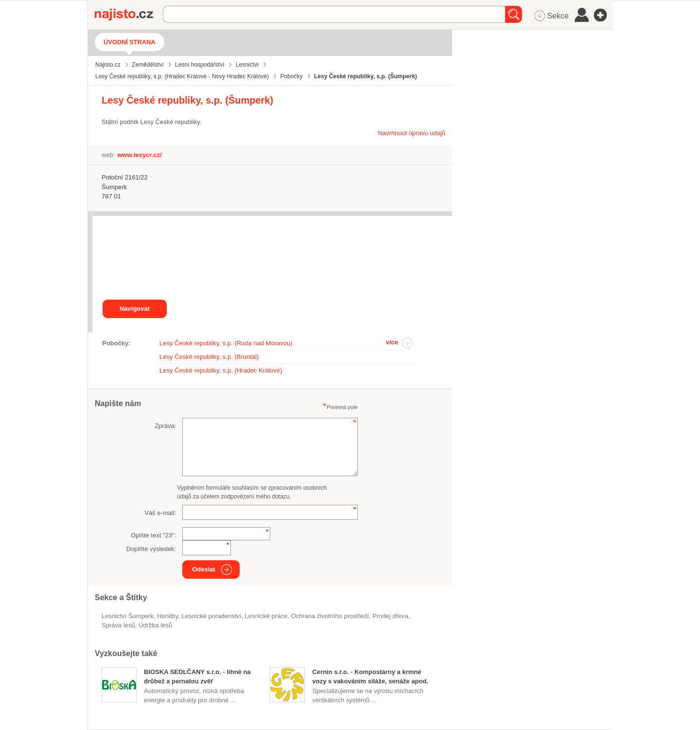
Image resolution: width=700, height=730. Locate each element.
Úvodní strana (130, 42)
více (392, 342)
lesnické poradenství (212, 616)
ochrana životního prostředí (330, 616)
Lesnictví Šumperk (128, 616)
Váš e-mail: (160, 513)
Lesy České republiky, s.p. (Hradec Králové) (221, 370)
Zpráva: (165, 426)
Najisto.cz (129, 15)
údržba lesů (155, 625)
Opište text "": (153, 535)
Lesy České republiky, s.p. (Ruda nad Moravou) (226, 343)
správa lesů (118, 625)
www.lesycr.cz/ (139, 155)
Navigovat (135, 309)
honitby (167, 616)
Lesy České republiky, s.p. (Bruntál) (209, 357)
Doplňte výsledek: (151, 549)
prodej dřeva (390, 616)
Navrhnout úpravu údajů (411, 133)
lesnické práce (266, 616)
